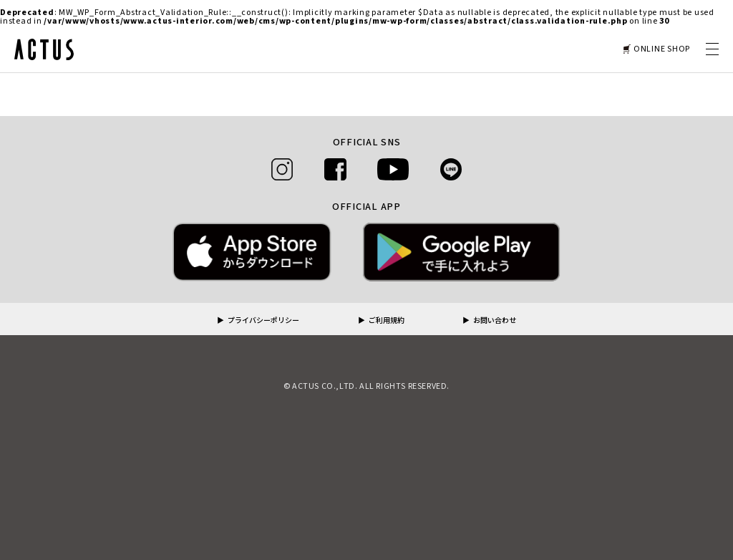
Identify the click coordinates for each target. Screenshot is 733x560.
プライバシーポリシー (263, 321)
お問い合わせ (495, 321)
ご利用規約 (387, 321)
